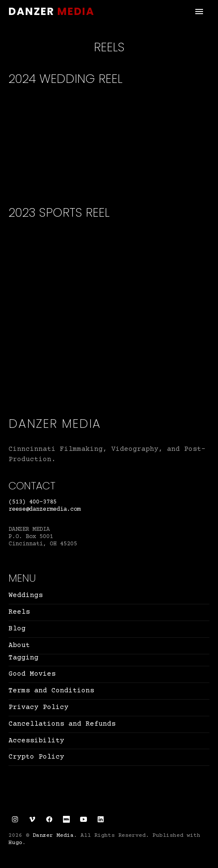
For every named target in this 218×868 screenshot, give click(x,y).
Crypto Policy (36, 757)
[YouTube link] (84, 819)
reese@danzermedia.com (45, 509)
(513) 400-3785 (33, 502)
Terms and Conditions (51, 691)
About (19, 645)
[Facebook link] (49, 819)
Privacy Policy (39, 707)
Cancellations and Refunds (62, 724)
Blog (17, 629)
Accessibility (36, 741)
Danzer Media (52, 11)
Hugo (15, 843)
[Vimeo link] (32, 819)
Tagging (24, 658)
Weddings (26, 595)
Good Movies (32, 674)
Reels (19, 612)
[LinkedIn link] (101, 819)
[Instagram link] (15, 819)
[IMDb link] (66, 819)
